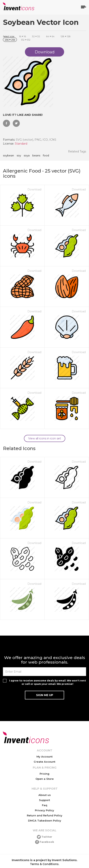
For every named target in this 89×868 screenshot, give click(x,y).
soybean (8, 156)
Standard (21, 144)
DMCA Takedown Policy (45, 821)
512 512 (26, 40)
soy (19, 156)
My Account (44, 757)
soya (27, 156)
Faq (45, 805)
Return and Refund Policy (45, 815)
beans (36, 156)
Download (34, 189)
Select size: (9, 36)
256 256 (10, 40)
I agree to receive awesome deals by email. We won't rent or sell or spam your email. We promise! (48, 682)
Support (44, 800)
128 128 (66, 36)
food (46, 156)
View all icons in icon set (45, 438)
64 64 (50, 36)
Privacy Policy (44, 810)
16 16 (22, 36)
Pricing (44, 774)
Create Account (44, 762)
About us (45, 795)
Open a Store (45, 779)
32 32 (36, 36)
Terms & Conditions (44, 864)
